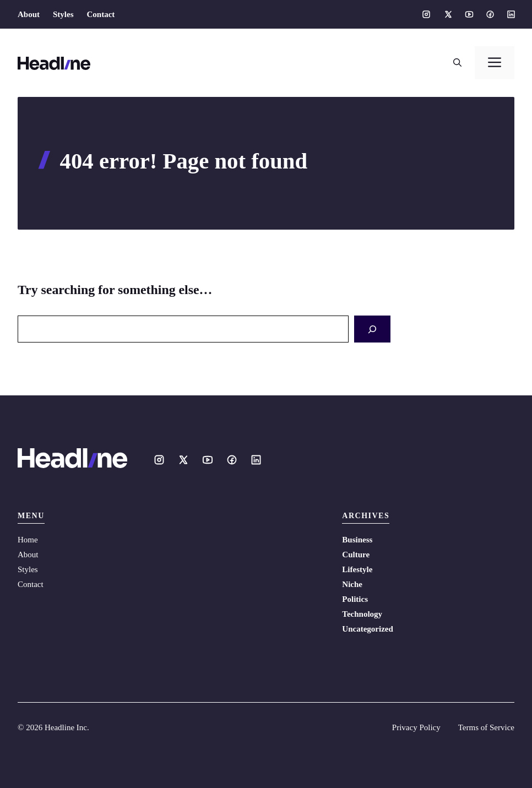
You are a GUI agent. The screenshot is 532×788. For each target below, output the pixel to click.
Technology (362, 614)
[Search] (372, 329)
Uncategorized (367, 629)
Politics (355, 599)
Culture (356, 555)
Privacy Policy (416, 727)
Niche (352, 584)
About (29, 14)
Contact (101, 14)
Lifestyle (357, 569)
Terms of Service (486, 727)
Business (357, 540)
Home (28, 540)
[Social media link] (426, 14)
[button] (457, 63)
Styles (63, 14)
